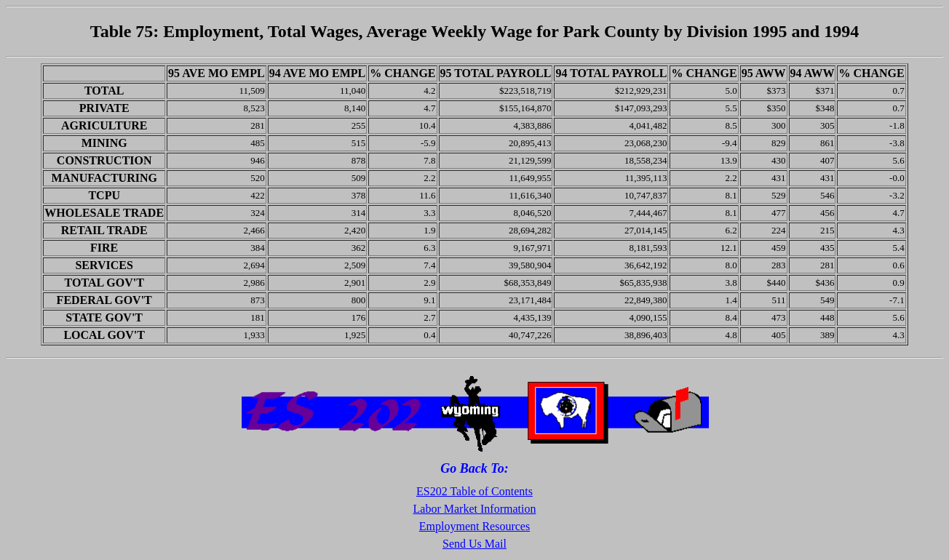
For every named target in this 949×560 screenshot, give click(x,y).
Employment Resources (474, 526)
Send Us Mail (474, 544)
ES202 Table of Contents (474, 491)
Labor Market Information (475, 509)
